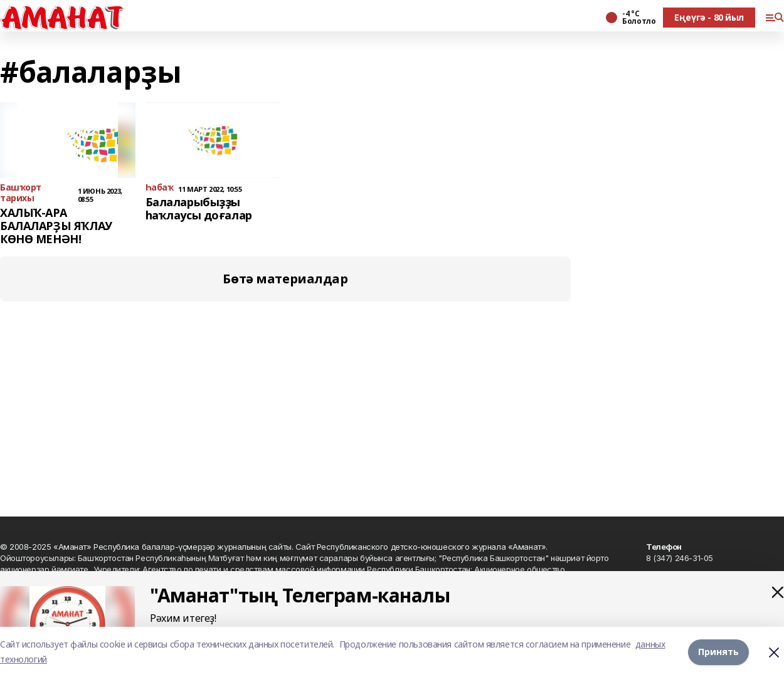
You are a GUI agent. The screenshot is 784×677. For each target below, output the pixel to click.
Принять (718, 652)
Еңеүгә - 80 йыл (709, 17)
